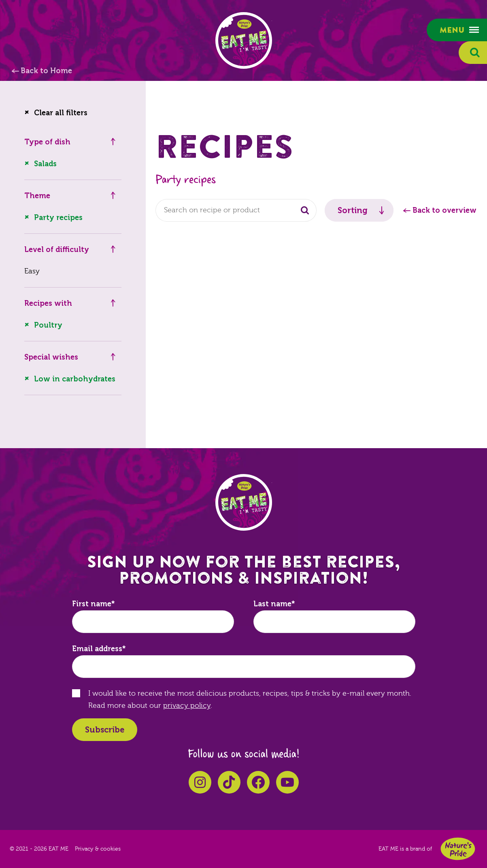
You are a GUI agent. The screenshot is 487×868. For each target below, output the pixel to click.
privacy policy (187, 706)
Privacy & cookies (98, 849)
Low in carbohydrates (75, 379)
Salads (45, 164)
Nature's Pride (458, 849)
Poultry (48, 325)
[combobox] (236, 210)
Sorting (353, 210)
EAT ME (244, 40)
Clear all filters (61, 113)
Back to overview (444, 210)
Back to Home (46, 71)
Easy (32, 271)
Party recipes (58, 218)
